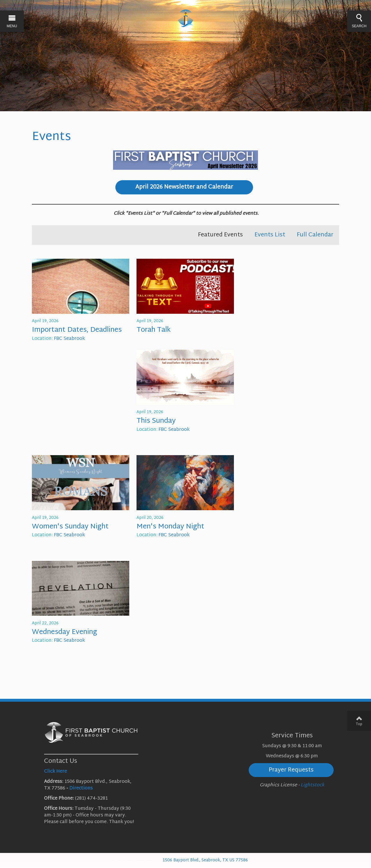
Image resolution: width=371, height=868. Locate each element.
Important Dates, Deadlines (77, 330)
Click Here (56, 772)
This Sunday (156, 421)
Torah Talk (154, 330)
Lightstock (312, 785)
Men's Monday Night (170, 527)
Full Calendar (315, 235)
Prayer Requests (291, 770)
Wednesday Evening (64, 632)
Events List (270, 235)
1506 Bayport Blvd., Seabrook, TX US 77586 (205, 860)
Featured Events (220, 235)
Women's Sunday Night (70, 527)
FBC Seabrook (69, 339)
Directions (81, 788)
